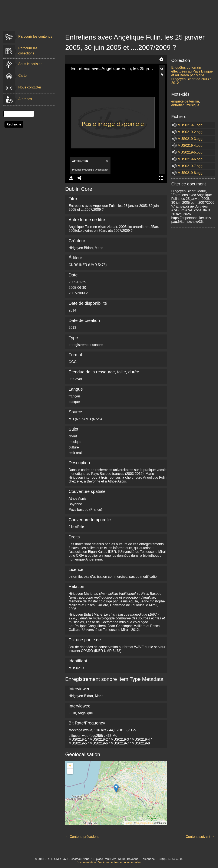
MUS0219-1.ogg (190, 125)
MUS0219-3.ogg (190, 139)
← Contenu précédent (82, 837)
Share (80, 178)
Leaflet (128, 823)
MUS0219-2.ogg (190, 132)
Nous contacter (30, 87)
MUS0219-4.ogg (190, 146)
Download (71, 178)
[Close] (106, 161)
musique (193, 105)
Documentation (86, 862)
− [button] (70, 771)
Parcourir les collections (28, 51)
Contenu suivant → (200, 837)
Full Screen (161, 178)
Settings (161, 59)
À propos (25, 99)
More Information (162, 75)
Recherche (14, 124)
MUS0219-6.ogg (190, 159)
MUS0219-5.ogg (190, 152)
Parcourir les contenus (35, 36)
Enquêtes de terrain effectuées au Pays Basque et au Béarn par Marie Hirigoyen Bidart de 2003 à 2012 (192, 75)
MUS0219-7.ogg (190, 166)
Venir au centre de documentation (120, 862)
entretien (178, 105)
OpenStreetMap (145, 823)
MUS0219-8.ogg (190, 173)
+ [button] (70, 766)
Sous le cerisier (30, 64)
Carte (22, 76)
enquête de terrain (185, 101)
